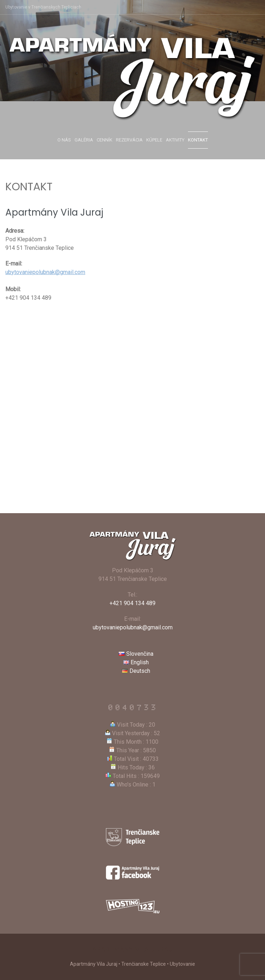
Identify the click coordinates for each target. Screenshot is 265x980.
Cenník (105, 140)
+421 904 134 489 (132, 603)
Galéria (84, 140)
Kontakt (198, 140)
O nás (64, 140)
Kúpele (154, 140)
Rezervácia (129, 140)
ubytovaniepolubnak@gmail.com (45, 272)
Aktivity (175, 140)
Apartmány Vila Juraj (132, 949)
